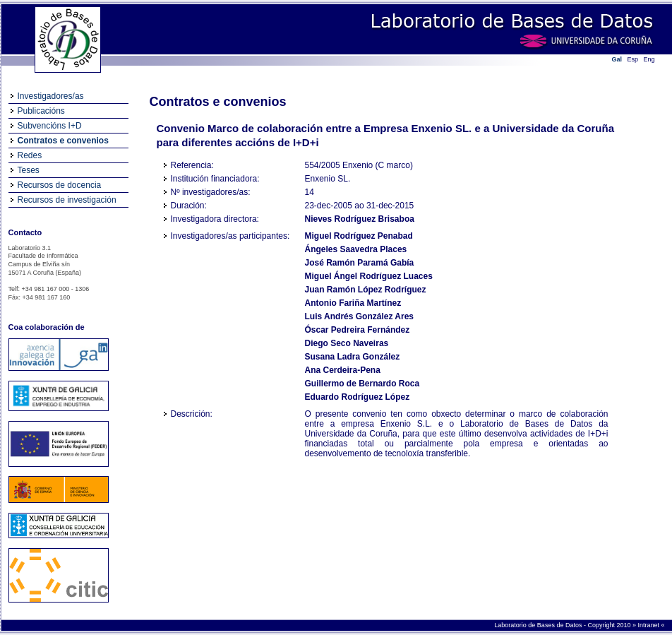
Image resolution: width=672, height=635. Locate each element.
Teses (29, 170)
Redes (30, 155)
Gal (617, 59)
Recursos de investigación (67, 200)
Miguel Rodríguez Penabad (359, 236)
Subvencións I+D (50, 126)
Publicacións (41, 111)
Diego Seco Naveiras (347, 343)
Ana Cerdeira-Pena (343, 370)
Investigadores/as (51, 96)
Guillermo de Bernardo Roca (362, 384)
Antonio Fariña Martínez (353, 303)
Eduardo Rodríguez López (358, 397)
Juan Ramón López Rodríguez (366, 290)
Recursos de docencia (60, 185)
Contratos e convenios (63, 141)
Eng (649, 59)
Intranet (649, 625)
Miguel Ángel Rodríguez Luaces (369, 276)
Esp (633, 59)
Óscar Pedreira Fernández (358, 330)
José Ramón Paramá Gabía (360, 263)
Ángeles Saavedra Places (356, 249)
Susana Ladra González (353, 357)
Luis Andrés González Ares (359, 316)
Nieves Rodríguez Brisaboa (360, 219)
